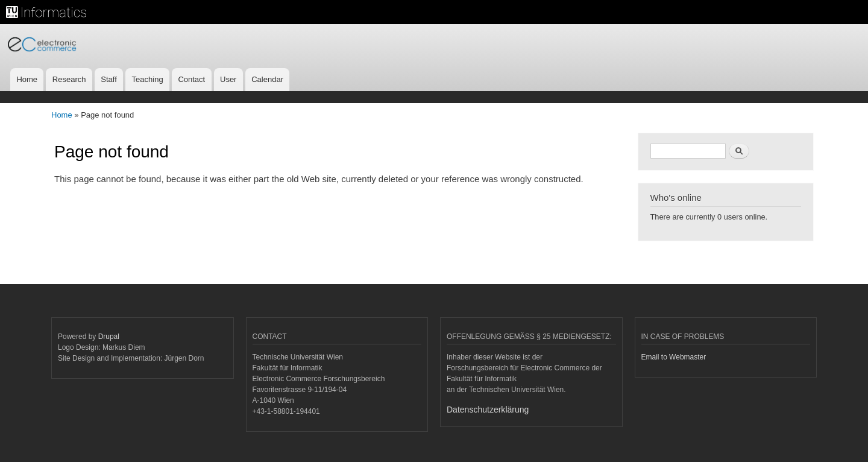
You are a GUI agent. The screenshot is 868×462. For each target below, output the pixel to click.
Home (27, 79)
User (228, 79)
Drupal (109, 337)
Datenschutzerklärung (488, 410)
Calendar (267, 79)
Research (69, 79)
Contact (191, 79)
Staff (109, 79)
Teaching (148, 79)
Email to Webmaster (674, 357)
